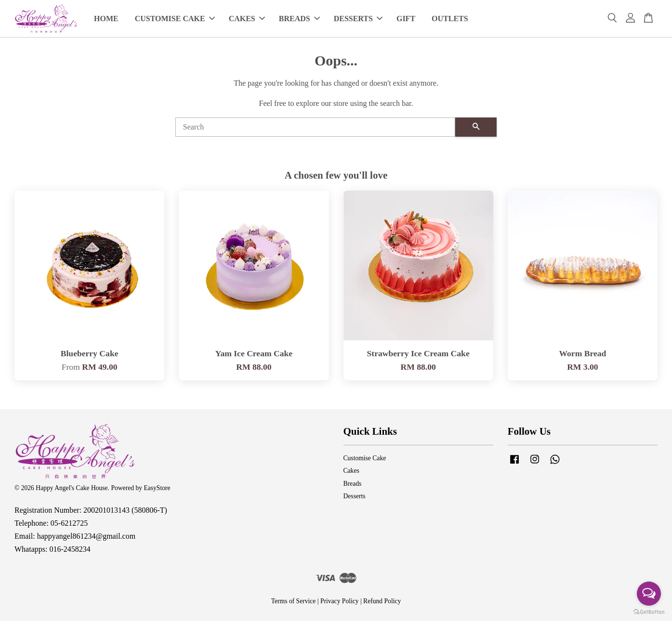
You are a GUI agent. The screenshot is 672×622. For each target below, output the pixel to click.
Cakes (351, 472)
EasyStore (157, 489)
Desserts (355, 497)
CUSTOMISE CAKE (175, 19)
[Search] (316, 128)
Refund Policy (382, 602)
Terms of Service (294, 602)
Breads (353, 485)
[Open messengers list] (649, 594)
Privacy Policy (340, 602)
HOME (106, 19)
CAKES (247, 19)
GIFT (406, 19)
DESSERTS (358, 19)
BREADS (299, 19)
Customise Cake (365, 459)
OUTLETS (450, 19)
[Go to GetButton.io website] (649, 612)
